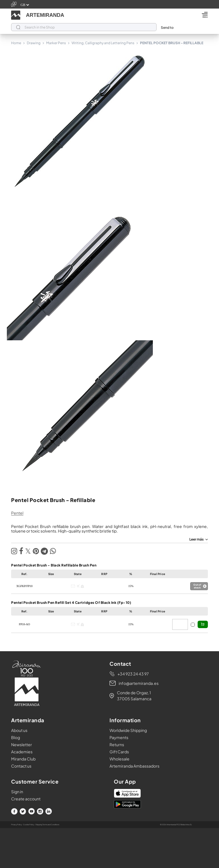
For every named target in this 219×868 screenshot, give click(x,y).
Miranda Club (23, 759)
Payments (119, 737)
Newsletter (22, 744)
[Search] (84, 27)
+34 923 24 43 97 (133, 674)
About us (19, 730)
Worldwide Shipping (128, 730)
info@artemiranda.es (139, 683)
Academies (22, 752)
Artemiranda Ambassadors (134, 766)
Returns (117, 744)
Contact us (21, 766)
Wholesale (119, 759)
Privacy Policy (17, 825)
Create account (26, 799)
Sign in (17, 792)
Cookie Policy (29, 825)
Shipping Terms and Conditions (47, 825)
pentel (17, 513)
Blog (16, 737)
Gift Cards (119, 752)
